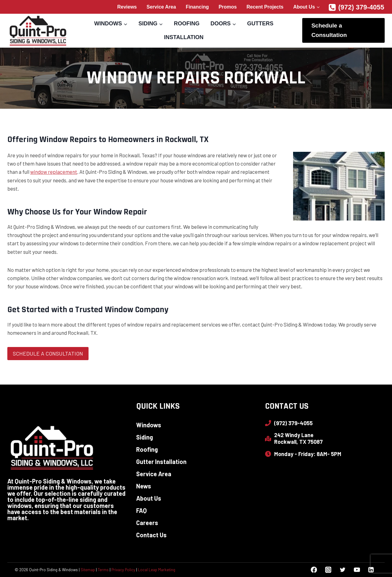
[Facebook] (314, 570)
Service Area (161, 7)
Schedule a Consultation (329, 30)
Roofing (187, 24)
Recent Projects (265, 7)
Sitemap (88, 570)
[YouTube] (357, 570)
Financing (197, 7)
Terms (103, 570)
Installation (184, 37)
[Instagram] (328, 570)
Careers (147, 523)
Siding (145, 437)
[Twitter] (342, 570)
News (144, 486)
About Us (149, 498)
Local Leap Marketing (157, 570)
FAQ (142, 510)
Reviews (127, 7)
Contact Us (151, 535)
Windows (149, 425)
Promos (228, 7)
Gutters (260, 24)
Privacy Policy (123, 570)
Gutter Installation (161, 462)
